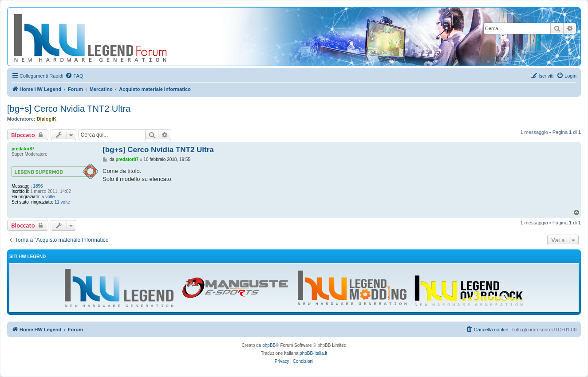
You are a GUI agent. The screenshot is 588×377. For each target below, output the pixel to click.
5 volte (48, 197)
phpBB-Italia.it (313, 353)
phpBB (269, 345)
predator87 (23, 149)
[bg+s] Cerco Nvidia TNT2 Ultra (69, 109)
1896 (38, 186)
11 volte (62, 202)
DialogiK (47, 119)
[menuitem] (74, 76)
